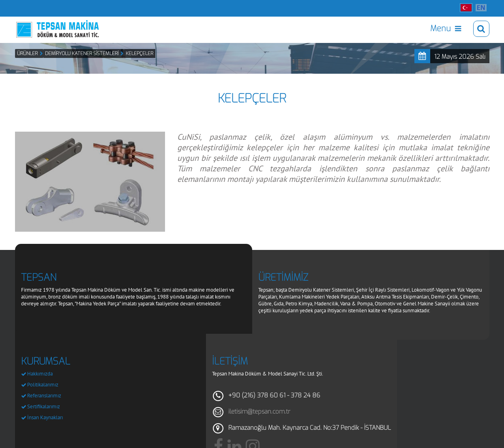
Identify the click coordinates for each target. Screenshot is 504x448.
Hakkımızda (40, 386)
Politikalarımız (43, 397)
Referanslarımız (44, 408)
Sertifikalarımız (44, 419)
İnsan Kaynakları (45, 430)
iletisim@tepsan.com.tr (259, 424)
